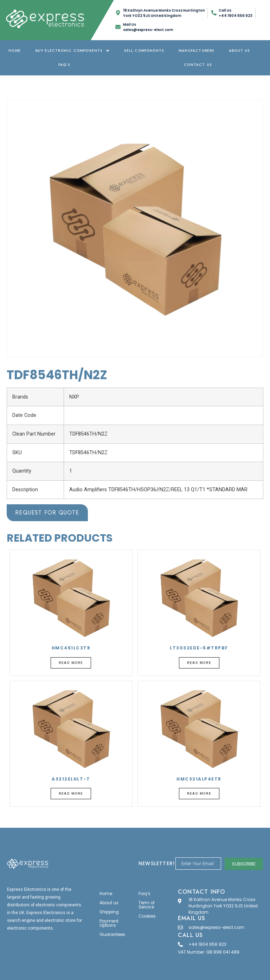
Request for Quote (47, 513)
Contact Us (198, 65)
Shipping (109, 912)
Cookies (147, 916)
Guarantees (112, 934)
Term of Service (147, 905)
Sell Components (144, 51)
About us (239, 51)
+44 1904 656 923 (207, 944)
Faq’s (64, 65)
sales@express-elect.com (216, 927)
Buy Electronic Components (73, 51)
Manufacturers (197, 51)
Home (15, 51)
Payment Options (109, 923)
